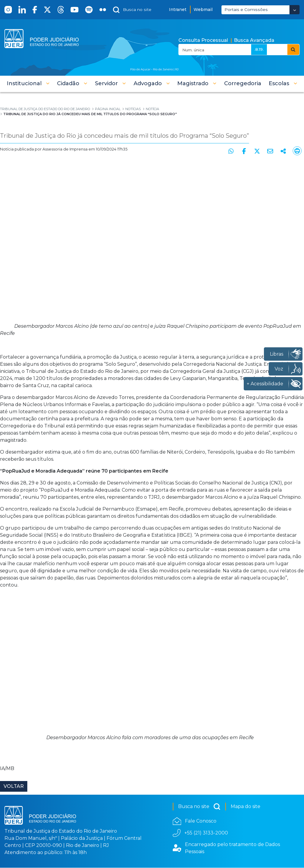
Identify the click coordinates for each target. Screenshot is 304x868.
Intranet (178, 9)
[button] (28, 83)
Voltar (14, 787)
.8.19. (259, 49)
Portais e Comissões (246, 9)
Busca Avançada (254, 40)
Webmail (203, 9)
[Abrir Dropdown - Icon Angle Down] (294, 10)
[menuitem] (243, 83)
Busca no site (199, 807)
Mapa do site (246, 807)
